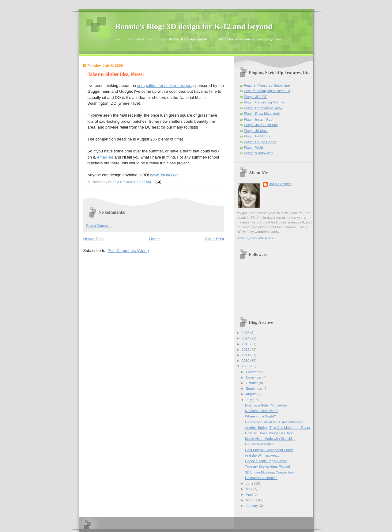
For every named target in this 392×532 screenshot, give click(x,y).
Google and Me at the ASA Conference (274, 422)
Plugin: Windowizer (258, 153)
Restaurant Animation (261, 478)
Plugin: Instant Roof (259, 119)
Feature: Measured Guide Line (267, 85)
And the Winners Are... (262, 455)
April (250, 494)
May (250, 489)
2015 (246, 333)
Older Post (215, 239)
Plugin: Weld (254, 148)
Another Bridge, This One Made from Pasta (277, 428)
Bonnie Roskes (280, 184)
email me (105, 157)
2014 (246, 338)
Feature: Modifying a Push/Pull (267, 91)
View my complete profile (256, 238)
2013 (246, 344)
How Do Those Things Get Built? (269, 433)
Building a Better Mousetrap (266, 405)
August (252, 394)
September (255, 388)
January (252, 506)
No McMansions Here (261, 411)
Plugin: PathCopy (257, 136)
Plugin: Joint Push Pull (261, 125)
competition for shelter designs (164, 86)
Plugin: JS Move (256, 131)
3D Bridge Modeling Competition (269, 472)
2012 (246, 350)
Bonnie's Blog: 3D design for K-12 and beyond (194, 26)
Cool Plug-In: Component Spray (269, 450)
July (249, 400)
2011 (246, 355)
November (254, 377)
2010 (246, 361)
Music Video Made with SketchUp (270, 439)
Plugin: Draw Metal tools (262, 114)
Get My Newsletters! (260, 444)
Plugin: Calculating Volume (264, 102)
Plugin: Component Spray (263, 108)
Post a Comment (99, 226)
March (251, 500)
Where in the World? (260, 416)
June (250, 483)
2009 (246, 366)
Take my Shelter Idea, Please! (268, 466)
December (254, 372)
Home (155, 239)
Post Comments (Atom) (128, 251)
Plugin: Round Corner (260, 142)
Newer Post (94, 239)
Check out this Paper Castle (266, 461)
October (252, 383)
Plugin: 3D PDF (256, 97)
